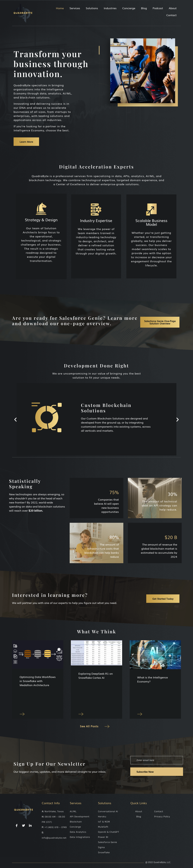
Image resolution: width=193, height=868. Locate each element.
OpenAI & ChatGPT (109, 832)
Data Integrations (80, 837)
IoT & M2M (104, 822)
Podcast (158, 8)
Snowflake (104, 853)
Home (60, 8)
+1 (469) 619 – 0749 (56, 827)
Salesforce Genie (108, 842)
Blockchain (76, 822)
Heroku (102, 817)
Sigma (101, 847)
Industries (110, 8)
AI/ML (73, 812)
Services (75, 8)
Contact (171, 15)
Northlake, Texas (54, 812)
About (173, 8)
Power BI (103, 837)
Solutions (92, 8)
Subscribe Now (145, 772)
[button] (15, 419)
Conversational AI (108, 812)
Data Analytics (78, 832)
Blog (144, 8)
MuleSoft (103, 827)
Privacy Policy (162, 817)
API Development (80, 817)
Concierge (129, 8)
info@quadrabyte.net (54, 838)
